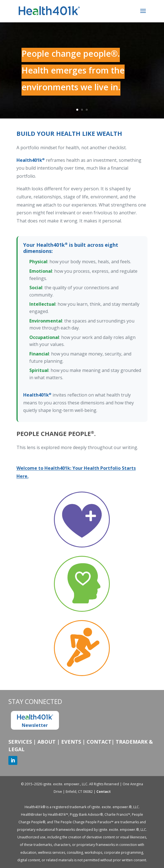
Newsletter (35, 721)
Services (20, 742)
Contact (99, 742)
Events (71, 742)
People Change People (55, 433)
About (47, 742)
